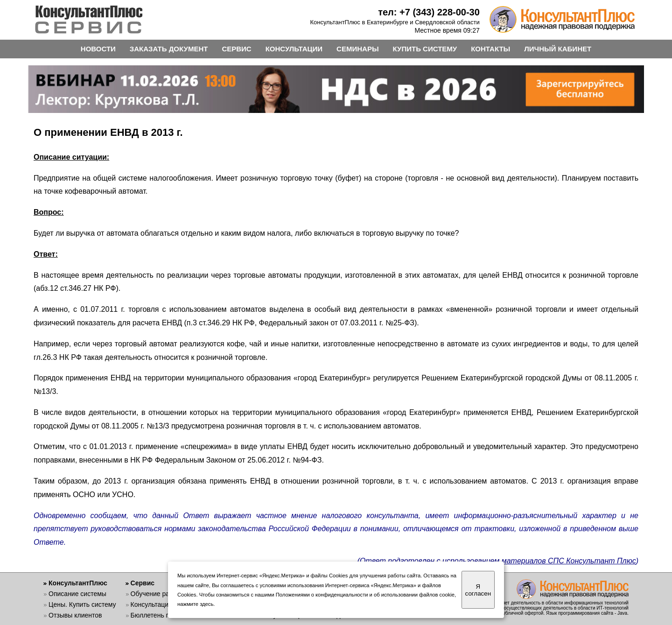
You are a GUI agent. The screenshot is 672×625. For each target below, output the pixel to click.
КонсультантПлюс (78, 583)
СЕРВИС (236, 49)
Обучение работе (157, 594)
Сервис (143, 583)
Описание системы (77, 594)
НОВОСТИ (98, 49)
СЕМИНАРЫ (357, 49)
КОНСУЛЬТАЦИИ (294, 49)
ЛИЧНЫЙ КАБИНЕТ (558, 49)
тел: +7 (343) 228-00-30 (429, 12)
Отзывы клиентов (75, 615)
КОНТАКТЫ (490, 49)
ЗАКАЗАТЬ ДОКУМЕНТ (169, 49)
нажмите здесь (195, 604)
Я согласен (478, 590)
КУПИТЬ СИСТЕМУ (425, 49)
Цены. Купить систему (82, 604)
